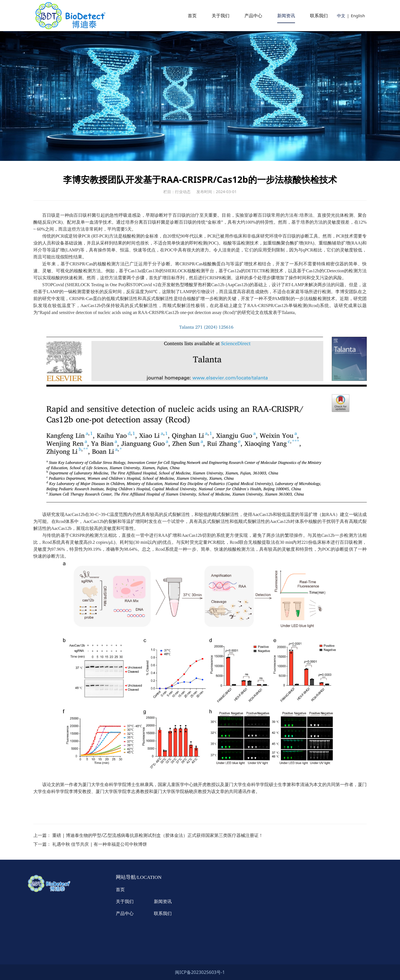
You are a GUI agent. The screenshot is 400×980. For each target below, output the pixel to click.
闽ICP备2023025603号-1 (200, 972)
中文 (341, 16)
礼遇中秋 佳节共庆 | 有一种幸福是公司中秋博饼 (100, 844)
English (358, 16)
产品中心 (253, 16)
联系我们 (319, 16)
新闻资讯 (286, 16)
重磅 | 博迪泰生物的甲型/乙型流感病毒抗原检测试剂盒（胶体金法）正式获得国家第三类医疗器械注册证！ (158, 835)
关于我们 (221, 16)
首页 (192, 16)
